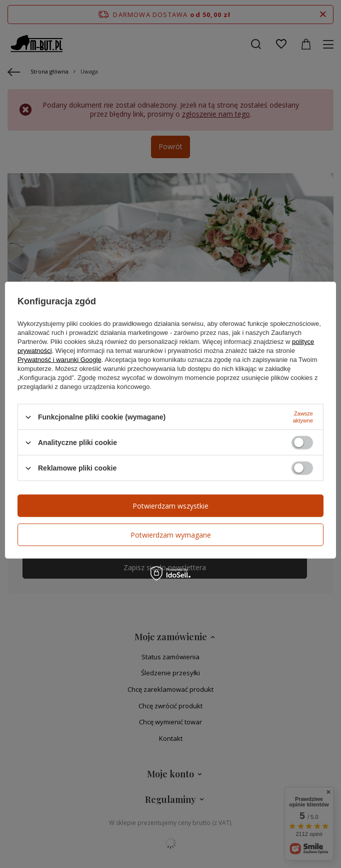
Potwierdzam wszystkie (170, 505)
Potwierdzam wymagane (171, 534)
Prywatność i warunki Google (59, 360)
